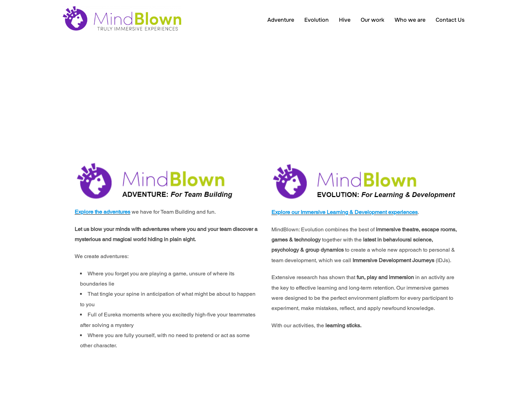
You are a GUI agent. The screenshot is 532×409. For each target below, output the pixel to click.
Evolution (317, 20)
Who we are (410, 20)
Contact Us (450, 20)
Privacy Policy (77, 389)
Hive (345, 20)
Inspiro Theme (425, 396)
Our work (373, 20)
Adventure (281, 20)
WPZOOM (459, 396)
